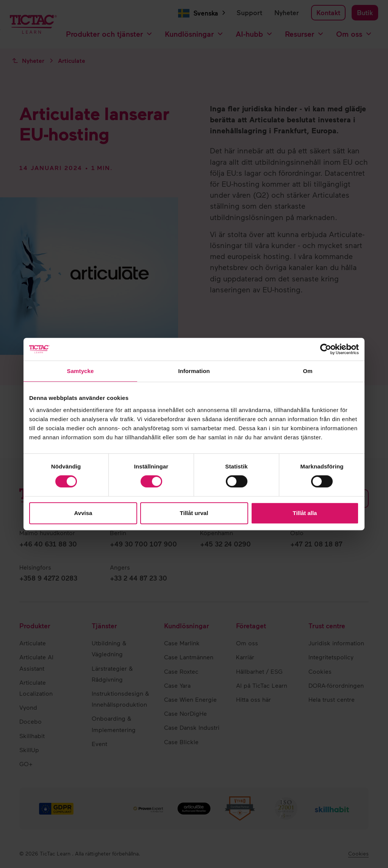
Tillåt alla (305, 513)
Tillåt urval (194, 513)
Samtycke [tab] (81, 371)
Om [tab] (307, 371)
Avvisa (83, 513)
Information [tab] (194, 371)
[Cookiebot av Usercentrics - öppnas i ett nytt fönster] (326, 349)
